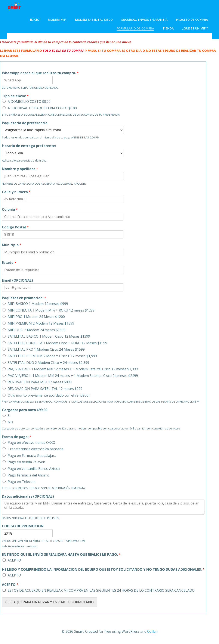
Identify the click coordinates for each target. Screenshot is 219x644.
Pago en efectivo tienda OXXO (31, 443)
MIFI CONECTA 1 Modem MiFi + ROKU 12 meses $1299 (51, 310)
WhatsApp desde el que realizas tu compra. (40, 73)
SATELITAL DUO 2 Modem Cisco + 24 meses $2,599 (48, 363)
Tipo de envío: (15, 96)
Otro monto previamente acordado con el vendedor (49, 395)
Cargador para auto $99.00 (25, 410)
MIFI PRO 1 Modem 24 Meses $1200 (36, 317)
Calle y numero (16, 192)
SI (9, 416)
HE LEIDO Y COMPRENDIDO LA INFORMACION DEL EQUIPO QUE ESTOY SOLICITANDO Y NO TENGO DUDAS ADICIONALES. (103, 570)
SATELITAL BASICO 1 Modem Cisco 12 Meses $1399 (49, 336)
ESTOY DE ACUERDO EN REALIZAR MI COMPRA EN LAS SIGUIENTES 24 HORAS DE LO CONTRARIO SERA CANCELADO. (101, 590)
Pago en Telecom (22, 482)
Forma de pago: (17, 437)
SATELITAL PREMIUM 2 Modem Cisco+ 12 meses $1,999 (52, 356)
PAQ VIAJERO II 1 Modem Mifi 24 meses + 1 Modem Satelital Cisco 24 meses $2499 (73, 376)
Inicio (35, 20)
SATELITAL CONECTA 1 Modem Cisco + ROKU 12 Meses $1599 (57, 343)
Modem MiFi (57, 20)
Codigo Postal (15, 227)
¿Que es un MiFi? (195, 28)
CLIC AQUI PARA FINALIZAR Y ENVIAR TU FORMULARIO (50, 602)
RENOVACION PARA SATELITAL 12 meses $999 (45, 389)
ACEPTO (14, 560)
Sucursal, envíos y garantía (144, 20)
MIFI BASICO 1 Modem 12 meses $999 (38, 304)
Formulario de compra (135, 28)
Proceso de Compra (192, 20)
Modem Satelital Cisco (94, 20)
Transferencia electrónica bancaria (36, 449)
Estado (9, 263)
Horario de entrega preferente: (29, 146)
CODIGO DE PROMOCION (23, 526)
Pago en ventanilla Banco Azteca (34, 469)
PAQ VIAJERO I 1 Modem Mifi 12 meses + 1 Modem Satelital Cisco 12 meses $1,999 (73, 369)
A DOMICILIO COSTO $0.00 (29, 101)
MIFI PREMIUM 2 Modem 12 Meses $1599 (41, 323)
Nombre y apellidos (20, 169)
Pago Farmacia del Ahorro (28, 475)
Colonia (10, 210)
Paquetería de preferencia (25, 123)
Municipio (12, 245)
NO (10, 422)
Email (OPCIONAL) (17, 280)
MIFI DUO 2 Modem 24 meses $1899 (37, 330)
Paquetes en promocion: (24, 298)
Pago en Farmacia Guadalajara (32, 456)
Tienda (168, 28)
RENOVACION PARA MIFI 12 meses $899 (40, 382)
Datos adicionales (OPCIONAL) (28, 496)
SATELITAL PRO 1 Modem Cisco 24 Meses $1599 (46, 349)
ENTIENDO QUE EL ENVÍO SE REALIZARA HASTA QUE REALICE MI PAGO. (61, 555)
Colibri (152, 631)
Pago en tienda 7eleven (26, 462)
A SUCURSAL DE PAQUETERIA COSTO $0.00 (42, 108)
